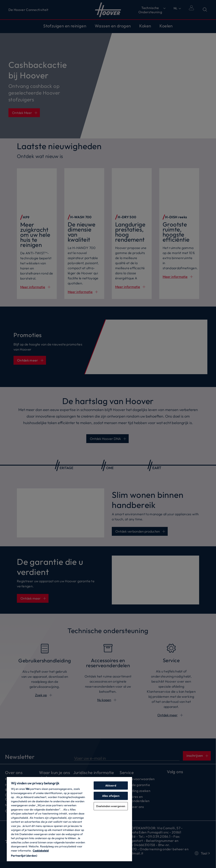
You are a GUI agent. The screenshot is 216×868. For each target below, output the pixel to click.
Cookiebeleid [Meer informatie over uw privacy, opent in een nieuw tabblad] (41, 851)
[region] (69, 819)
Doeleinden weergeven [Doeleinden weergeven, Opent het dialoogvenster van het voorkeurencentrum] (111, 806)
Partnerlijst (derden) (24, 856)
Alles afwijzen (111, 796)
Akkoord (111, 785)
